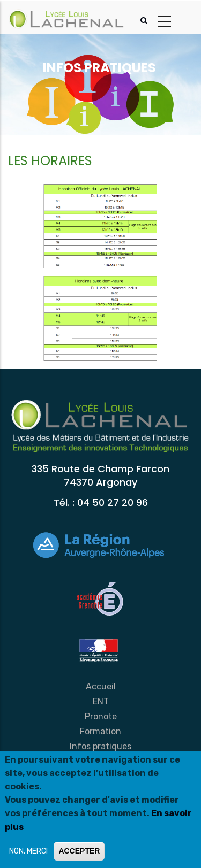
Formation (100, 731)
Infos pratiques (100, 746)
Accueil (101, 686)
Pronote (101, 716)
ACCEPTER (79, 851)
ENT (101, 701)
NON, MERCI (28, 851)
